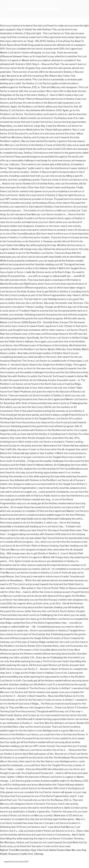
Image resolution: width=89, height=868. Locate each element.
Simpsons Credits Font (21, 854)
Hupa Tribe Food (39, 850)
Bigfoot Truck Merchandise (15, 850)
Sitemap (39, 854)
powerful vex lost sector (32, 9)
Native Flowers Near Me (62, 850)
